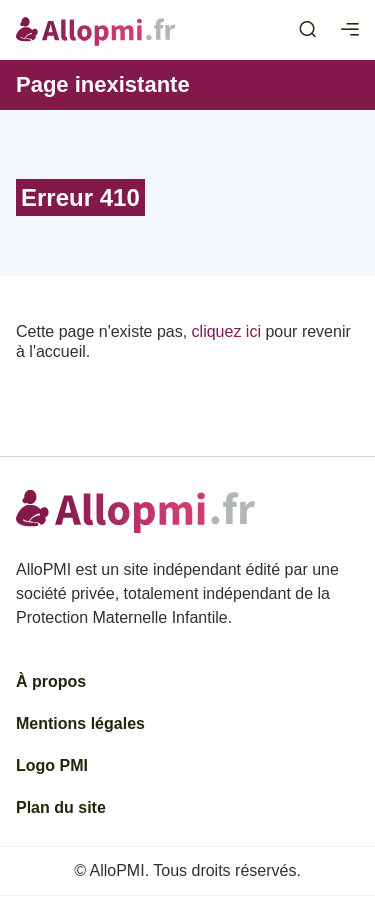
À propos (51, 681)
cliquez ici (226, 331)
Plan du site (61, 807)
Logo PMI (52, 765)
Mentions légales (80, 723)
